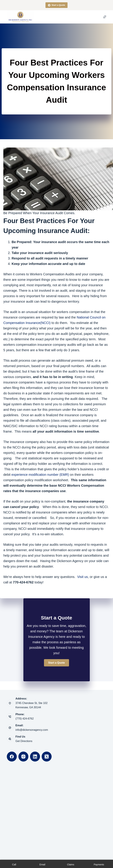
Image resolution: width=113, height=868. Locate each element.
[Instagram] (23, 757)
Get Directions (24, 741)
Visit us (82, 577)
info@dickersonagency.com (32, 730)
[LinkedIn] (35, 757)
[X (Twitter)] (47, 757)
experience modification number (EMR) (40, 475)
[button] (56, 663)
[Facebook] (12, 757)
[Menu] (105, 17)
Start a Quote (57, 5)
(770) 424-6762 (24, 719)
